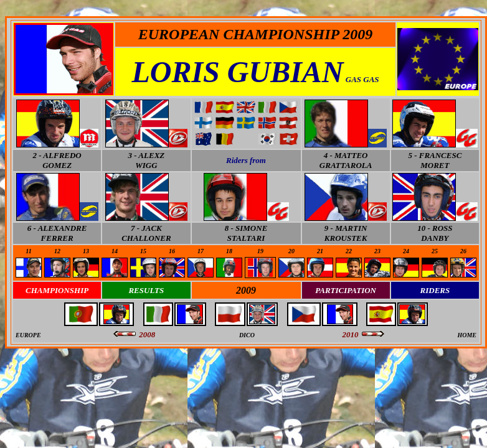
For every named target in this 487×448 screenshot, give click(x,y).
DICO (247, 335)
